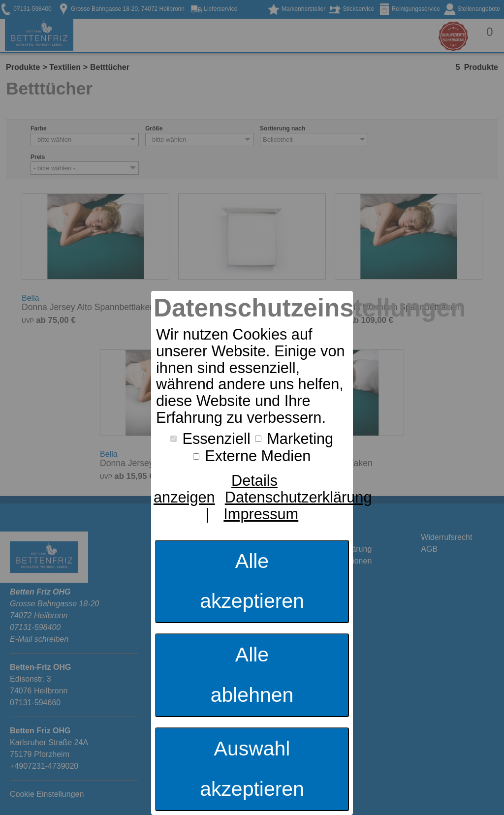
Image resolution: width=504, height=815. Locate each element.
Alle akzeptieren (252, 581)
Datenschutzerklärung (299, 497)
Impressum (261, 514)
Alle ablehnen (252, 675)
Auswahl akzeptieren (252, 769)
